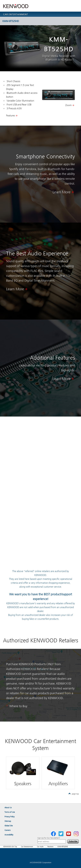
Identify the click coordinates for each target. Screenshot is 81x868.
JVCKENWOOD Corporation (40, 863)
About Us (8, 808)
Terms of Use (10, 812)
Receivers (50, 847)
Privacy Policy (10, 817)
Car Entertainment (27, 847)
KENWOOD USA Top (10, 847)
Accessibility (9, 835)
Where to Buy (18, 706)
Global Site (9, 826)
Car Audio (40, 847)
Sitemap (8, 821)
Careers (8, 830)
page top (74, 794)
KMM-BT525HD (40, 21)
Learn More (62, 192)
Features (11, 116)
